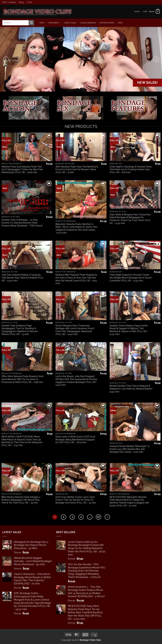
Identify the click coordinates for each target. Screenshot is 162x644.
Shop (42, 23)
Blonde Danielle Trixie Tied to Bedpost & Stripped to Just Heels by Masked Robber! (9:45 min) (131, 389)
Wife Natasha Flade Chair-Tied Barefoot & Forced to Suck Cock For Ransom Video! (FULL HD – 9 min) (77, 169)
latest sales (70, 23)
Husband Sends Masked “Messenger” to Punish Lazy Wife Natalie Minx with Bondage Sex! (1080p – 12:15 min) (130, 449)
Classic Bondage (88, 23)
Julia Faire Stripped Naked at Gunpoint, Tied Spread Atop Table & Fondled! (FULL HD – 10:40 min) (23, 278)
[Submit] (31, 23)
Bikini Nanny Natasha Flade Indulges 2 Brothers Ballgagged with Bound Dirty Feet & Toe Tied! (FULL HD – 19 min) (21, 500)
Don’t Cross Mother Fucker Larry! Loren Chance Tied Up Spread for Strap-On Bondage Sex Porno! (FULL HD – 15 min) (76, 500)
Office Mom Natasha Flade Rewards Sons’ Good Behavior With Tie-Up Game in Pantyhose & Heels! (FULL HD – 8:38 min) (23, 379)
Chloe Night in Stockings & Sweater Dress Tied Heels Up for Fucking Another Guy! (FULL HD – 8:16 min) (131, 169)
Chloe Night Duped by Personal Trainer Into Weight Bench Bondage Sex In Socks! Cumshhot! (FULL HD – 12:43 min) (131, 278)
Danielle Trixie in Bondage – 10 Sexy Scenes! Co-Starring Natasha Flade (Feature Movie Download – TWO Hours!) (22, 223)
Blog (21, 2)
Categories (54, 23)
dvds (120, 23)
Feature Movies (107, 23)
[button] (137, 12)
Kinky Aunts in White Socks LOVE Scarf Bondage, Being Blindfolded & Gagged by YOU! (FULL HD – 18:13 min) (75, 439)
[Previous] (6, 59)
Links (30, 2)
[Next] (156, 59)
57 (98, 517)
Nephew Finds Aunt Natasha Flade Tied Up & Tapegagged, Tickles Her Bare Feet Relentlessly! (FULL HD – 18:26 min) (22, 169)
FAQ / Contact (9, 2)
